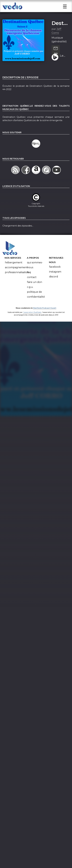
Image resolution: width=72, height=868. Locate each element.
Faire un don (35, 290)
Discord (54, 285)
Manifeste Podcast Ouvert (45, 317)
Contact (32, 286)
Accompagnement (16, 276)
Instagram (55, 280)
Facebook (55, 275)
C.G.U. (30, 295)
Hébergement (14, 271)
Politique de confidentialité (36, 303)
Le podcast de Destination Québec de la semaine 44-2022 (64, 64)
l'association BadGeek (32, 321)
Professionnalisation (17, 281)
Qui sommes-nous (35, 273)
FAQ (29, 281)
